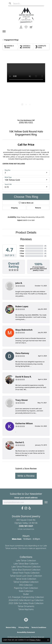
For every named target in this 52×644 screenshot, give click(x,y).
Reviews (26, 239)
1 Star (22, 256)
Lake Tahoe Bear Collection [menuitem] (26, 564)
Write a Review (26, 476)
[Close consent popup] (48, 640)
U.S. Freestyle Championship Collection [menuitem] (26, 597)
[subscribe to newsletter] (46, 502)
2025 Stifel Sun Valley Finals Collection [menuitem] (26, 603)
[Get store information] (26, 529)
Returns (38, 208)
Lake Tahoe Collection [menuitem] (26, 561)
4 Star (22, 248)
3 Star (22, 251)
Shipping (14, 208)
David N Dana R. (23, 377)
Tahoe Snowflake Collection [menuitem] (26, 582)
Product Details (26, 232)
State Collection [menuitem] (26, 591)
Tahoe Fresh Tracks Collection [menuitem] (26, 573)
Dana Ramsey (22, 353)
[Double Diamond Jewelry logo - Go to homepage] (26, 15)
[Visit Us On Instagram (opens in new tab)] (26, 508)
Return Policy (11, 627)
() (45, 246)
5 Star (22, 246)
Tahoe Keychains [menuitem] (26, 609)
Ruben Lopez (22, 306)
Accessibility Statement (26, 632)
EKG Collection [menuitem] (26, 585)
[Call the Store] (26, 526)
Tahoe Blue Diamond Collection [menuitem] (26, 570)
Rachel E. (20, 442)
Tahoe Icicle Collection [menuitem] (26, 579)
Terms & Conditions (39, 627)
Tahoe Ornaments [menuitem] (26, 606)
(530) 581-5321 (26, 123)
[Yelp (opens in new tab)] (30, 508)
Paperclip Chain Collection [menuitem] (26, 588)
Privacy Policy (24, 627)
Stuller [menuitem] (26, 594)
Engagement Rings (11, 40)
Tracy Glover (22, 400)
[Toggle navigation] (5, 31)
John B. (19, 283)
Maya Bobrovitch (24, 330)
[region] (26, 87)
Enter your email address (26, 498)
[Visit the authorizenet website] (26, 620)
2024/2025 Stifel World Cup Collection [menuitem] (26, 600)
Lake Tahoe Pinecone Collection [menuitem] (26, 567)
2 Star (22, 253)
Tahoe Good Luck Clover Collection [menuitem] (26, 576)
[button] (21, 27)
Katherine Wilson (24, 423)
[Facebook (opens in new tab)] (22, 508)
